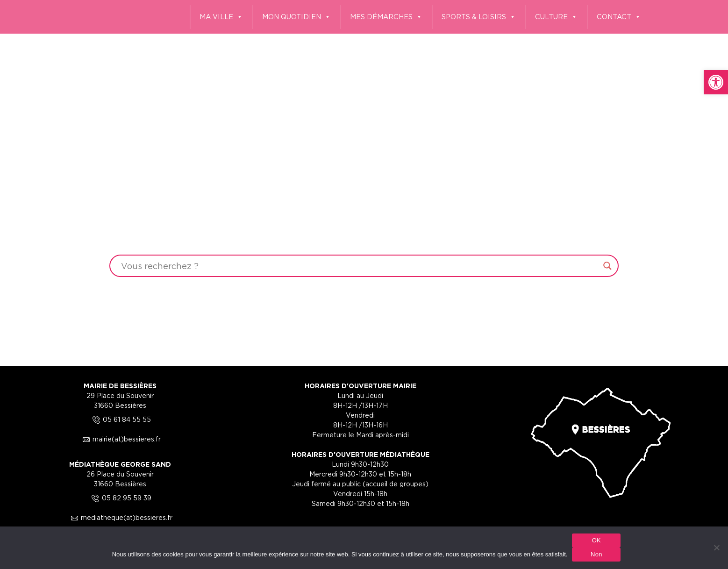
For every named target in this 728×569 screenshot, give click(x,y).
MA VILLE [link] (221, 17)
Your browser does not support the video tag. (364, 182)
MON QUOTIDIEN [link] (296, 17)
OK (596, 540)
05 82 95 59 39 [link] (120, 498)
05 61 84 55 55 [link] (120, 419)
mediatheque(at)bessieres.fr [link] (120, 517)
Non (596, 554)
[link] (716, 82)
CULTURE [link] (556, 17)
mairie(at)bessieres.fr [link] (120, 439)
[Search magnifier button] (607, 266)
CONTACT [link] (619, 17)
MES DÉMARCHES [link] (386, 17)
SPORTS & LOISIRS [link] (479, 17)
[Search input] (360, 266)
